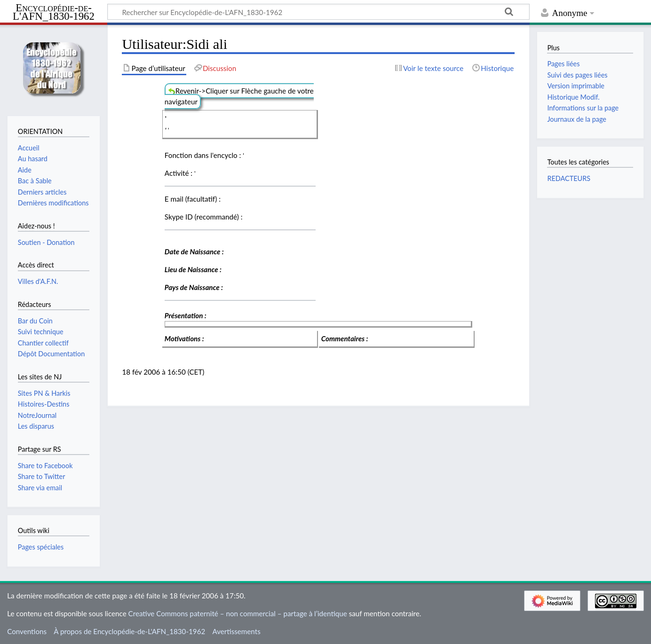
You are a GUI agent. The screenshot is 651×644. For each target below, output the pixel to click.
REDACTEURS (569, 178)
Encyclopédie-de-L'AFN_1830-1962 (54, 12)
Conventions (27, 631)
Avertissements (236, 631)
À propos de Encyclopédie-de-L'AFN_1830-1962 (129, 631)
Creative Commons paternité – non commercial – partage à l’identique (238, 613)
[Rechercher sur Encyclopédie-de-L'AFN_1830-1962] (318, 12)
